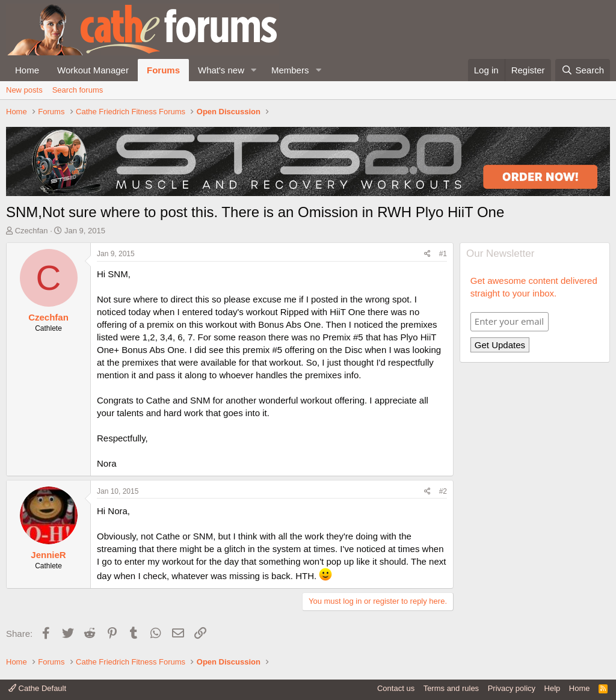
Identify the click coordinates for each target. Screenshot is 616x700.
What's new (221, 70)
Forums (163, 70)
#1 (443, 254)
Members (290, 70)
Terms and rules (451, 688)
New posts (24, 90)
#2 (443, 491)
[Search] (583, 70)
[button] (254, 70)
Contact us (396, 688)
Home (27, 70)
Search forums (78, 90)
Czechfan (32, 231)
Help (553, 688)
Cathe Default (37, 688)
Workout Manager (93, 70)
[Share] (427, 254)
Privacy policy (512, 688)
